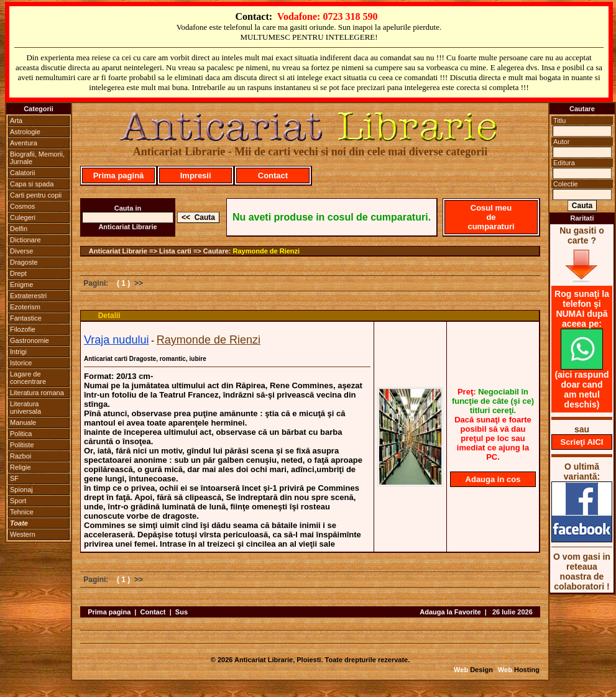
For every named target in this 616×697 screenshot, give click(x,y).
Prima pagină (119, 175)
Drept (18, 273)
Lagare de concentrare (28, 378)
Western (23, 534)
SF (14, 478)
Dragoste (24, 262)
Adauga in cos (493, 479)
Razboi (21, 456)
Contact (273, 175)
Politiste (22, 445)
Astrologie (25, 132)
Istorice (21, 363)
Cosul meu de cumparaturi (491, 217)
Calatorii (22, 173)
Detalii (109, 316)
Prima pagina (109, 612)
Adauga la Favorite (450, 612)
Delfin (19, 229)
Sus (182, 612)
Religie (21, 467)
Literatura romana (37, 393)
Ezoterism (25, 307)
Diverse (21, 251)
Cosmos (22, 206)
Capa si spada (32, 184)
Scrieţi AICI (582, 442)
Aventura (24, 143)
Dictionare (25, 240)
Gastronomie (30, 340)
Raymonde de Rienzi (267, 251)
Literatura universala (25, 408)
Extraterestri (28, 296)
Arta (16, 121)
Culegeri (23, 217)
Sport (18, 501)
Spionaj (21, 490)
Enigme (21, 285)
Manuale (23, 422)
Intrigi (18, 352)
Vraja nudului (116, 340)
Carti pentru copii (36, 195)
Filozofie (23, 329)
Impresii (196, 175)
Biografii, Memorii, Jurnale (37, 158)
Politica (21, 434)
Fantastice (26, 318)
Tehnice (22, 512)
